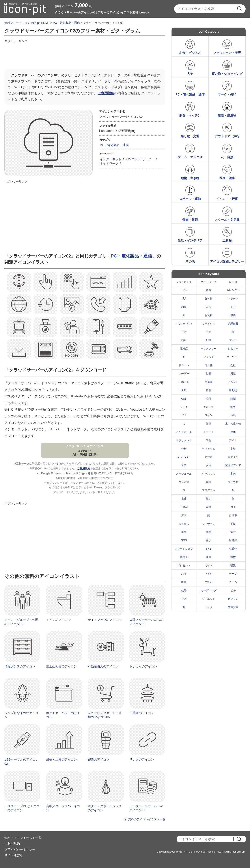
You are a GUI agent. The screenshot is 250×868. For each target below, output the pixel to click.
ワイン (209, 415)
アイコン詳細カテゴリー (227, 261)
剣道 (209, 340)
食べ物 (209, 299)
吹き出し (184, 524)
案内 (233, 474)
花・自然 (227, 157)
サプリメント (184, 440)
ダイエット (209, 599)
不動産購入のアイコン (103, 666)
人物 (190, 74)
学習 (209, 440)
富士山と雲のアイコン (62, 666)
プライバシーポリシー (20, 849)
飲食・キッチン (190, 115)
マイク (209, 574)
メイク (184, 407)
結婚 (184, 590)
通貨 (233, 557)
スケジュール (184, 474)
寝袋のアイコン (99, 759)
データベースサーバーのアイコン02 (146, 808)
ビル (233, 590)
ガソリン (233, 599)
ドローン (184, 365)
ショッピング (184, 282)
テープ (233, 574)
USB (184, 399)
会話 (184, 332)
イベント (233, 382)
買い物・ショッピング (227, 74)
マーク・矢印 (227, 94)
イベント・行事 (227, 199)
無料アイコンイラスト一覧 (23, 838)
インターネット (111, 159)
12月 (184, 299)
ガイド (209, 566)
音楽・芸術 (190, 220)
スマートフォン (184, 549)
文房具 (209, 382)
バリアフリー (209, 349)
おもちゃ (233, 349)
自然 (209, 390)
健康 (209, 424)
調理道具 (233, 324)
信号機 (209, 365)
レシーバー (184, 457)
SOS (184, 540)
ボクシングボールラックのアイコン (105, 808)
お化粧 (209, 315)
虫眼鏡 (233, 549)
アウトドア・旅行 (227, 136)
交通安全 (233, 607)
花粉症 (184, 349)
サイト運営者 (14, 855)
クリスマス (209, 474)
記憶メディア (233, 465)
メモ (233, 307)
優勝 (233, 315)
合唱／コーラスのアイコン (63, 808)
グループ (209, 407)
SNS (208, 549)
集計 (233, 532)
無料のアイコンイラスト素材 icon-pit (196, 852)
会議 (184, 599)
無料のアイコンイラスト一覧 (147, 819)
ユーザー (184, 374)
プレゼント (184, 566)
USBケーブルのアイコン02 (21, 762)
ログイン (233, 457)
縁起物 (233, 390)
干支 (209, 332)
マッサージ (209, 524)
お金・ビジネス (190, 53)
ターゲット (233, 357)
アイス (233, 440)
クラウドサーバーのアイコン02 (85, 446)
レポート (184, 382)
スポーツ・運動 (190, 199)
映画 (209, 557)
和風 (184, 307)
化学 (209, 540)
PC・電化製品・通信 (66, 23)
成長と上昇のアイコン (62, 759)
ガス (184, 515)
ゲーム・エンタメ (190, 157)
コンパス (184, 482)
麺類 (209, 532)
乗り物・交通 (190, 136)
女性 (209, 465)
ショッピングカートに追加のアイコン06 (105, 715)
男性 (233, 374)
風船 (184, 532)
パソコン (132, 159)
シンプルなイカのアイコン (21, 715)
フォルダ (209, 357)
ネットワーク (109, 163)
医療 (184, 582)
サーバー (148, 159)
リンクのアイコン (142, 759)
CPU (208, 307)
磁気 (233, 566)
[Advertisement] (85, 54)
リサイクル (209, 324)
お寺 (184, 574)
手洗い (209, 582)
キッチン (233, 299)
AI (184, 315)
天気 (184, 390)
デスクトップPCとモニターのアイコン (22, 808)
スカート (209, 432)
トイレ (184, 290)
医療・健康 (227, 178)
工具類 (227, 240)
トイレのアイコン (58, 620)
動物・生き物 (190, 178)
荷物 (209, 507)
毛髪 (233, 524)
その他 (190, 261)
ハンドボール (184, 432)
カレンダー (233, 290)
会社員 (209, 457)
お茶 (233, 507)
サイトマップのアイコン (105, 620)
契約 (209, 499)
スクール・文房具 (227, 220)
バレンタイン (184, 324)
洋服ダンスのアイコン (20, 666)
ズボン (233, 340)
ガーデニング (209, 590)
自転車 (233, 515)
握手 (233, 407)
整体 (233, 432)
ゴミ (184, 415)
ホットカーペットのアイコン (63, 715)
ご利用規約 (106, 93)
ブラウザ (233, 482)
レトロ (233, 282)
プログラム (209, 490)
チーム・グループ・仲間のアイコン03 (21, 622)
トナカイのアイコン (143, 666)
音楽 (184, 465)
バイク (209, 607)
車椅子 (184, 557)
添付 (209, 399)
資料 (209, 290)
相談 (233, 415)
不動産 (184, 507)
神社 (209, 482)
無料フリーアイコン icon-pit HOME (27, 23)
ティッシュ (209, 449)
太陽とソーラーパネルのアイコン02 (146, 622)
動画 (209, 374)
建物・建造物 (227, 115)
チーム (233, 582)
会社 (233, 365)
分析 (184, 449)
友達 (184, 499)
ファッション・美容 (227, 53)
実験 (233, 449)
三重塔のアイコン (142, 713)
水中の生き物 (233, 424)
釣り (184, 340)
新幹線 (233, 540)
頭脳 (233, 399)
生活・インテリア (190, 240)
